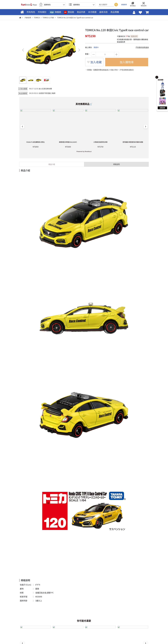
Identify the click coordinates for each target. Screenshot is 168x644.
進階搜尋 (124, 5)
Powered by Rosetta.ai (84, 152)
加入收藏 (94, 62)
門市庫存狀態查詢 (142, 47)
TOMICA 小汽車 (48, 18)
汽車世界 (28, 18)
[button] (79, 50)
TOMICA (37, 18)
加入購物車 (127, 62)
